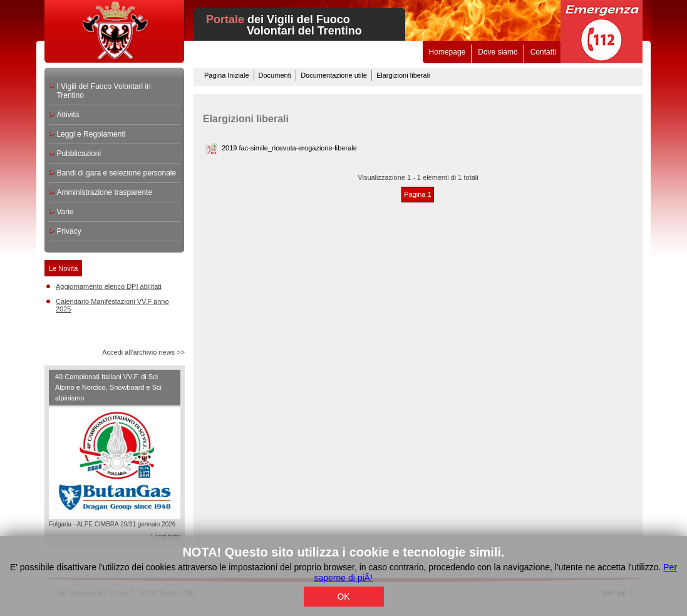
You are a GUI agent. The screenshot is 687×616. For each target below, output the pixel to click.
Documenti (275, 75)
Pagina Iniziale (227, 75)
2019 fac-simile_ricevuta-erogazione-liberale (289, 148)
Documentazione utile (334, 75)
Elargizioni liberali (403, 75)
